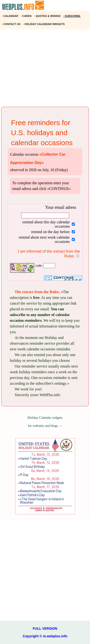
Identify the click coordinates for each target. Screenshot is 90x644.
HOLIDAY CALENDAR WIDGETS (44, 24)
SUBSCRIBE (72, 16)
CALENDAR (10, 16)
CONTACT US (11, 24)
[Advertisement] (45, 70)
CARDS (27, 16)
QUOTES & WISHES (48, 16)
